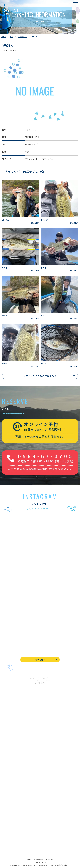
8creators (44, 862)
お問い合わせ (8, 826)
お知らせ (6, 812)
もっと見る (40, 660)
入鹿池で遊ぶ (8, 733)
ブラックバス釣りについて (13, 739)
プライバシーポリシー (11, 843)
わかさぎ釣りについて (11, 751)
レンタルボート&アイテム (13, 768)
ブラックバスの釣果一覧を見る (40, 376)
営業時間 (9, 794)
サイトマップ (8, 849)
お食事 (5, 776)
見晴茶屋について (9, 788)
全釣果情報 (7, 762)
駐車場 (5, 806)
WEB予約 (6, 820)
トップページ (8, 727)
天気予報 (6, 838)
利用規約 (58, 865)
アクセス (6, 800)
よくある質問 (8, 782)
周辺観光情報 (8, 832)
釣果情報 (9, 745)
